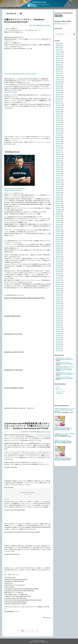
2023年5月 (58, 118)
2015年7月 (58, 314)
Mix (35, 8)
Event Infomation (30, 8)
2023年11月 (59, 105)
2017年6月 (58, 269)
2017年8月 (58, 265)
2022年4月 (58, 146)
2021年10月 (59, 159)
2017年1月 (58, 280)
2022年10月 (59, 133)
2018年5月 (58, 246)
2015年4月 (58, 321)
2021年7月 (58, 165)
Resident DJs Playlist (20, 8)
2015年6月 (58, 316)
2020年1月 (58, 203)
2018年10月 (59, 235)
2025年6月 (58, 65)
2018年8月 (58, 240)
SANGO (58, 430)
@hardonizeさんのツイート (61, 24)
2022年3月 (58, 148)
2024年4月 (58, 95)
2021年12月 (59, 154)
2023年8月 (58, 112)
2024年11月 (59, 80)
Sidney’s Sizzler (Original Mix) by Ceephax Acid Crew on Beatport (20, 74)
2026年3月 (58, 45)
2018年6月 (58, 244)
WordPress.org (59, 393)
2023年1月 (58, 127)
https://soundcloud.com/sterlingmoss (13, 190)
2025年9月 (58, 58)
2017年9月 (58, 263)
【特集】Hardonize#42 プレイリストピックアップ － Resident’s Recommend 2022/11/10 (65, 410)
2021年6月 (58, 167)
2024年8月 (58, 86)
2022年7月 (58, 139)
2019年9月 (58, 212)
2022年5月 (58, 144)
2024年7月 (58, 88)
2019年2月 (58, 227)
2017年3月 (58, 276)
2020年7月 (58, 191)
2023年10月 (59, 107)
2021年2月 (58, 176)
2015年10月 (59, 308)
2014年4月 (58, 342)
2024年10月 (59, 82)
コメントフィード (60, 391)
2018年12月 (59, 231)
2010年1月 (58, 350)
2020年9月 (58, 186)
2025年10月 (59, 56)
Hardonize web (39, 2)
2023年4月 (58, 120)
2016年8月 (58, 291)
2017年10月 (59, 261)
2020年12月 (59, 180)
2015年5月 (58, 318)
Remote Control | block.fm (11, 92)
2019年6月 (58, 218)
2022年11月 (59, 131)
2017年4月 (58, 274)
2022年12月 (59, 129)
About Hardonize (11, 8)
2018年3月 (58, 250)
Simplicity (43, 641)
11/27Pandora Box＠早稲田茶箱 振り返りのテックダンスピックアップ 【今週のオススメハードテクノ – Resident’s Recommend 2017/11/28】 (27, 426)
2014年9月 (58, 336)
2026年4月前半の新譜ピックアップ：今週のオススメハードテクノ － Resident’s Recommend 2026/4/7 (65, 368)
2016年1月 (58, 301)
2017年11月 (59, 259)
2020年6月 (58, 193)
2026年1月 (58, 50)
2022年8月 (58, 137)
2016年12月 (59, 282)
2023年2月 (58, 124)
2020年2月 (58, 201)
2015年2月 (58, 325)
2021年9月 (58, 161)
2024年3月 (58, 97)
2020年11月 (59, 182)
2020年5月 (58, 195)
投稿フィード (59, 389)
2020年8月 (58, 188)
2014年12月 (59, 329)
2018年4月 (58, 248)
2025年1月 (58, 75)
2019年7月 (58, 216)
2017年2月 (58, 278)
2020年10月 (59, 184)
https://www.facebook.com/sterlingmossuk (14, 188)
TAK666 (58, 413)
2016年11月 (59, 284)
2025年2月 (58, 73)
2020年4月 (58, 197)
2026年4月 (58, 43)
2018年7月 (58, 242)
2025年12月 (59, 52)
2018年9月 (58, 237)
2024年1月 (58, 101)
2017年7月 (58, 267)
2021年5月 (58, 169)
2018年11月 (59, 233)
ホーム (4, 8)
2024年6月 (58, 90)
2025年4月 (58, 69)
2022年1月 (58, 152)
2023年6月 (58, 116)
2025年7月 (58, 63)
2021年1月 (58, 178)
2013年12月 (59, 344)
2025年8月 (58, 60)
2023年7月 (58, 114)
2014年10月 (59, 333)
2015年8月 (58, 312)
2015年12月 (59, 304)
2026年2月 (58, 48)
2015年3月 (58, 323)
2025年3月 (58, 71)
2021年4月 (58, 171)
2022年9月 (58, 135)
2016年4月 (58, 295)
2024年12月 (59, 77)
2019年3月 (58, 225)
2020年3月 (58, 199)
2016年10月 (59, 286)
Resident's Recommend (44, 25)
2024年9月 (58, 84)
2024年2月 (58, 99)
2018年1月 (58, 254)
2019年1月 (58, 229)
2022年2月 (58, 150)
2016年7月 (58, 293)
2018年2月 (58, 252)
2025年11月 (59, 54)
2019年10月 (59, 210)
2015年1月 (58, 327)
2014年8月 (58, 338)
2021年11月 (59, 156)
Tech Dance (47, 618)
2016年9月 (58, 289)
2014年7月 (58, 340)
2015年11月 (59, 306)
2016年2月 (58, 299)
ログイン (58, 387)
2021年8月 (58, 163)
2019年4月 (58, 222)
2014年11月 (59, 331)
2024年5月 (58, 92)
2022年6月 (58, 141)
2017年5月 (58, 272)
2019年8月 (58, 214)
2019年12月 (59, 205)
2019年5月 (58, 220)
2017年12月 (59, 257)
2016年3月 (58, 297)
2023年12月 (59, 103)
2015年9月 (58, 310)
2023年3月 (58, 122)
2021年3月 (58, 173)
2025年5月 (58, 67)
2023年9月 (58, 109)
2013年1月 (58, 348)
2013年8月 (58, 346)
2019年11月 (59, 208)
